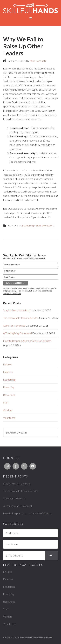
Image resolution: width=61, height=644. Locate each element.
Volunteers (48, 225)
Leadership (28, 225)
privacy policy (11, 291)
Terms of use (52, 288)
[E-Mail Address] (31, 555)
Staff (38, 225)
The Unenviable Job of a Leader (21, 318)
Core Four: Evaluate (14, 325)
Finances (8, 372)
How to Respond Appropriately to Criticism (27, 341)
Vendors (8, 410)
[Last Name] (31, 544)
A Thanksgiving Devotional (17, 333)
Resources (9, 395)
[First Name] (31, 533)
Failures (7, 364)
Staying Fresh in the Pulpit (17, 310)
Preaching (9, 387)
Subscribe (15, 283)
